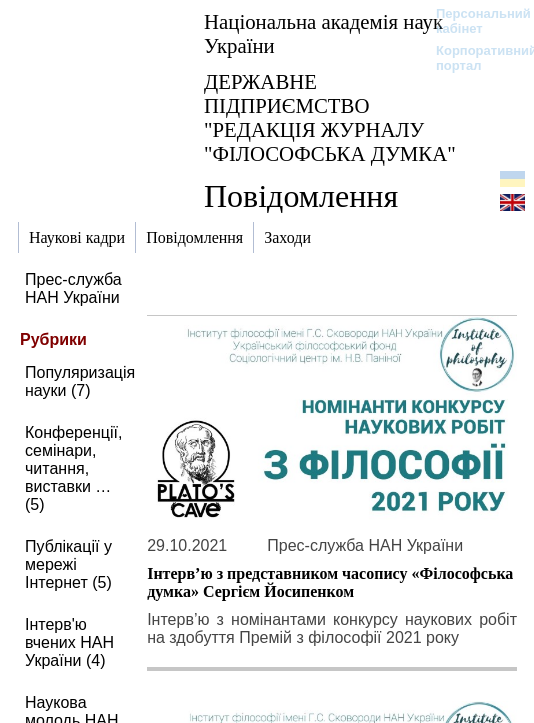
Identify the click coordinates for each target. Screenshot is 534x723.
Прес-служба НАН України (73, 288)
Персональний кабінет (473, 21)
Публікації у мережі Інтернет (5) (68, 564)
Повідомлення (301, 196)
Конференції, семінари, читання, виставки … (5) (73, 468)
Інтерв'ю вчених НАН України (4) (69, 642)
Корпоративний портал (473, 58)
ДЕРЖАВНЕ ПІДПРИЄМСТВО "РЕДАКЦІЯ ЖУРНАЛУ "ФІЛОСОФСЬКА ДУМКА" (330, 117)
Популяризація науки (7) (80, 381)
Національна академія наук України (323, 33)
